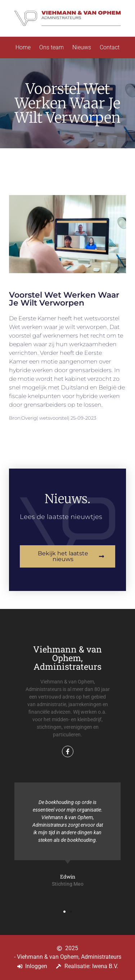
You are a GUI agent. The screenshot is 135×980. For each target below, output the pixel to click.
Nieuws (82, 47)
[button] (64, 912)
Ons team (51, 47)
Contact (110, 47)
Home (23, 47)
